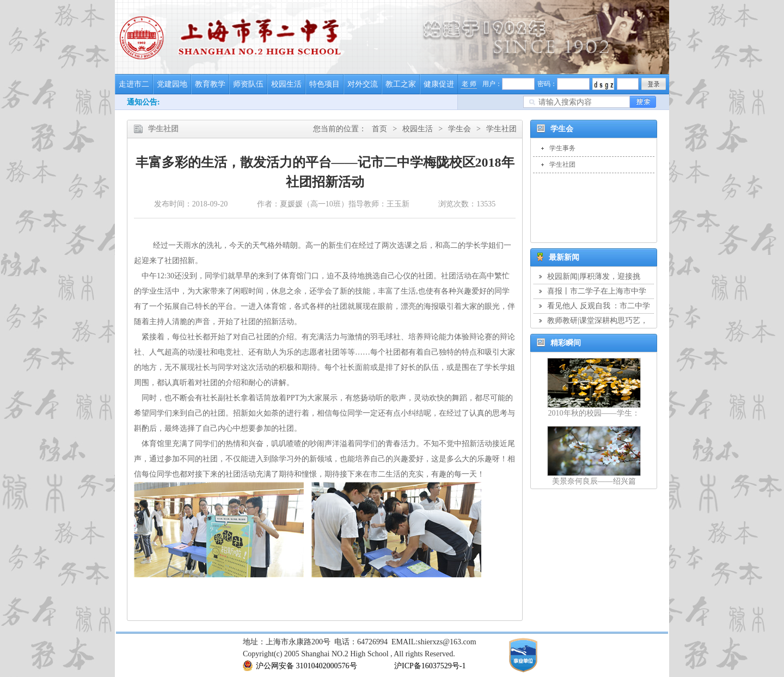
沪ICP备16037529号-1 (430, 666)
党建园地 (172, 84)
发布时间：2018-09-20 (191, 204)
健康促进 (439, 84)
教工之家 (401, 84)
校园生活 (286, 84)
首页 (379, 129)
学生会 (460, 129)
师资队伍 (248, 84)
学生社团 (501, 129)
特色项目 (324, 84)
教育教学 (210, 84)
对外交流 (363, 84)
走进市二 (134, 84)
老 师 (469, 84)
